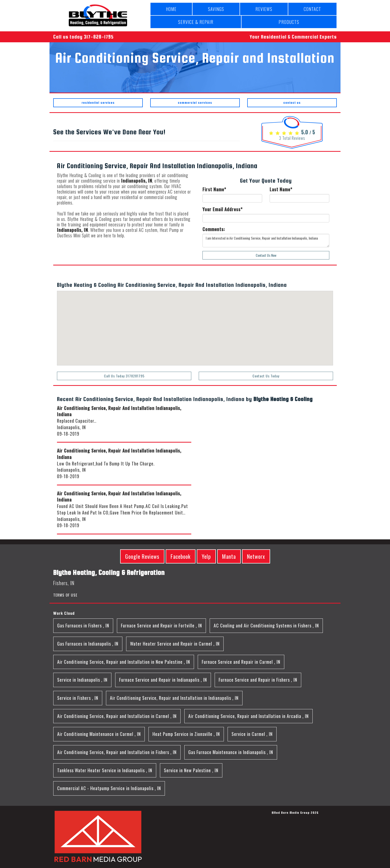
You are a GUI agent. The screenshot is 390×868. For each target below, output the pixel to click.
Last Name (281, 189)
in (83, 625)
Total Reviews (292, 138)
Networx (256, 556)
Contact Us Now (266, 255)
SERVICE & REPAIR (196, 22)
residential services (98, 103)
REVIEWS (264, 9)
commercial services (195, 103)
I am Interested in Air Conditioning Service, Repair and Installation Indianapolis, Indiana (266, 241)
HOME (171, 9)
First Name (214, 189)
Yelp (206, 556)
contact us (292, 103)
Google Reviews (142, 556)
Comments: (214, 229)
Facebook (181, 556)
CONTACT (312, 9)
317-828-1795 (99, 37)
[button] (169, 358)
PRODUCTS (289, 22)
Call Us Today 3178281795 (124, 376)
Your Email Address (222, 209)
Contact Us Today (266, 376)
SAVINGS (216, 9)
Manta (229, 556)
